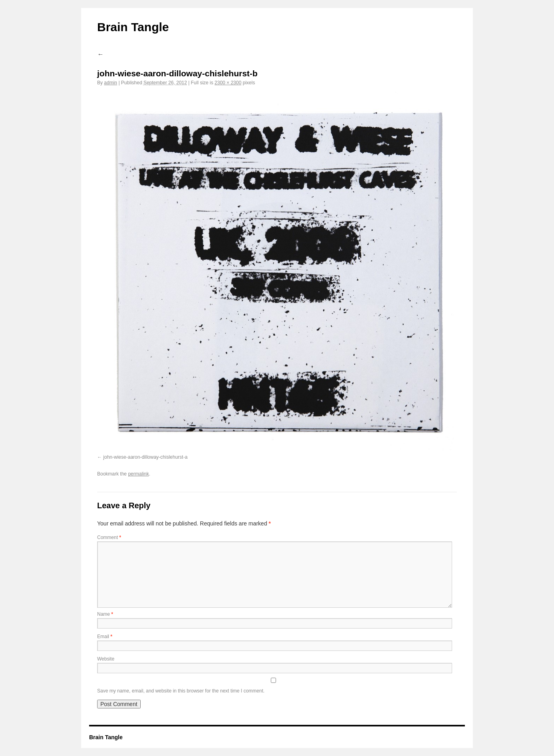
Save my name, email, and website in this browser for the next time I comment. (181, 691)
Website (106, 659)
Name (105, 614)
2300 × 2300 (228, 83)
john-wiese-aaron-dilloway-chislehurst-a (145, 457)
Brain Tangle (133, 27)
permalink (138, 474)
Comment (109, 537)
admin (111, 83)
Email (105, 637)
